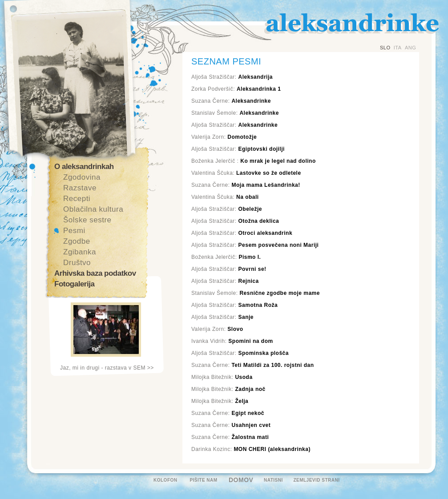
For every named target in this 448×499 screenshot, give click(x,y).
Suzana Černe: (231, 101)
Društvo (77, 263)
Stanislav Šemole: (235, 113)
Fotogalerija (74, 284)
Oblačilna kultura (93, 209)
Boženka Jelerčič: (226, 257)
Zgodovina (82, 177)
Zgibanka (80, 252)
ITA (398, 48)
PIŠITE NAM (203, 480)
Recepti (77, 199)
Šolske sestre (87, 220)
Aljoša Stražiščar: (232, 77)
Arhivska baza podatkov (95, 273)
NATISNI (273, 480)
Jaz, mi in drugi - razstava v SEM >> (107, 368)
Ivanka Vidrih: (232, 341)
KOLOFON (165, 480)
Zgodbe (77, 241)
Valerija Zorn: (224, 137)
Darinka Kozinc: (251, 449)
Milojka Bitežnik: (222, 377)
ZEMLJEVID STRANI (316, 480)
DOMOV (241, 480)
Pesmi (74, 231)
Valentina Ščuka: (246, 173)
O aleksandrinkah (84, 167)
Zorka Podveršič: (236, 89)
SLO (385, 48)
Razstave (80, 188)
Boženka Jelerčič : (254, 161)
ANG (410, 48)
